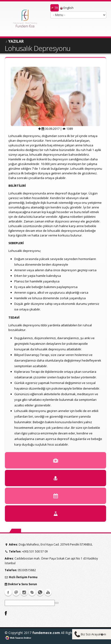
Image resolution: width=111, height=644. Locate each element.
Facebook (8, 592)
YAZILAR (16, 41)
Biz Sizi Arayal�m (93, 634)
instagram (24, 592)
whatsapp (40, 592)
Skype (32, 592)
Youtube (48, 592)
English (67, 8)
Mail (16, 592)
